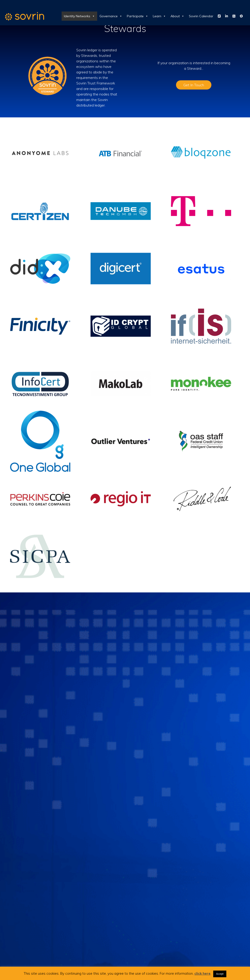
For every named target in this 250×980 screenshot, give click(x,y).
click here (202, 973)
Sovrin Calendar (201, 16)
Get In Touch (194, 85)
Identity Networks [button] (79, 16)
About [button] (177, 16)
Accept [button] (220, 974)
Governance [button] (111, 16)
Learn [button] (159, 16)
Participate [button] (138, 16)
